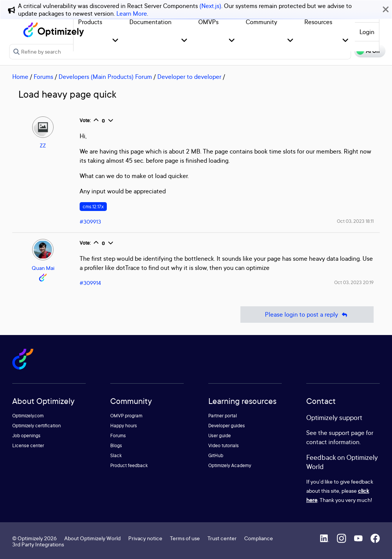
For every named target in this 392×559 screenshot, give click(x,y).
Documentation (150, 22)
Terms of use (185, 538)
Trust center (222, 538)
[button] (115, 41)
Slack (116, 455)
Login (367, 32)
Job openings (26, 436)
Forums (43, 77)
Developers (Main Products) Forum (105, 77)
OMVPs (208, 22)
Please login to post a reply (307, 315)
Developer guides (227, 426)
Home (20, 77)
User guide (220, 436)
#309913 (90, 221)
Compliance (259, 538)
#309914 (90, 283)
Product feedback (129, 465)
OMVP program (126, 416)
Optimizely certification (37, 426)
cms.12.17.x (93, 207)
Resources (318, 22)
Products (90, 22)
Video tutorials (224, 445)
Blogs (116, 445)
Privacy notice (145, 538)
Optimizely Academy (230, 465)
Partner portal (223, 416)
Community (261, 22)
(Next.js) (210, 6)
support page (347, 433)
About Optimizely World (92, 538)
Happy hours (124, 426)
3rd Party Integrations (38, 544)
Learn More (132, 13)
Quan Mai (43, 268)
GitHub (216, 455)
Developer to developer (189, 77)
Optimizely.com (28, 416)
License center (28, 445)
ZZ (43, 145)
